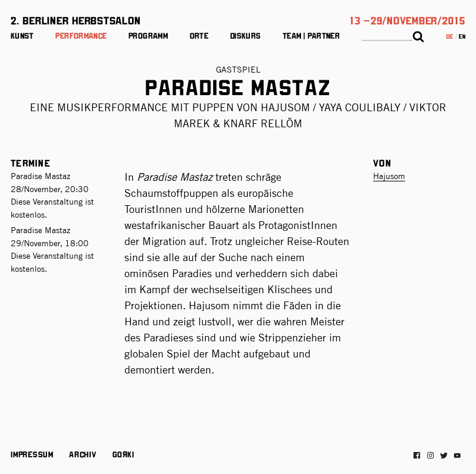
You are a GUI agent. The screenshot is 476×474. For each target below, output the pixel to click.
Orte (199, 35)
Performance (81, 35)
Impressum (32, 454)
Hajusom (389, 176)
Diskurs (246, 35)
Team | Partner (311, 35)
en (462, 36)
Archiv (83, 454)
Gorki (123, 454)
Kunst (22, 35)
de (450, 36)
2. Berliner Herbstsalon (76, 20)
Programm (148, 35)
